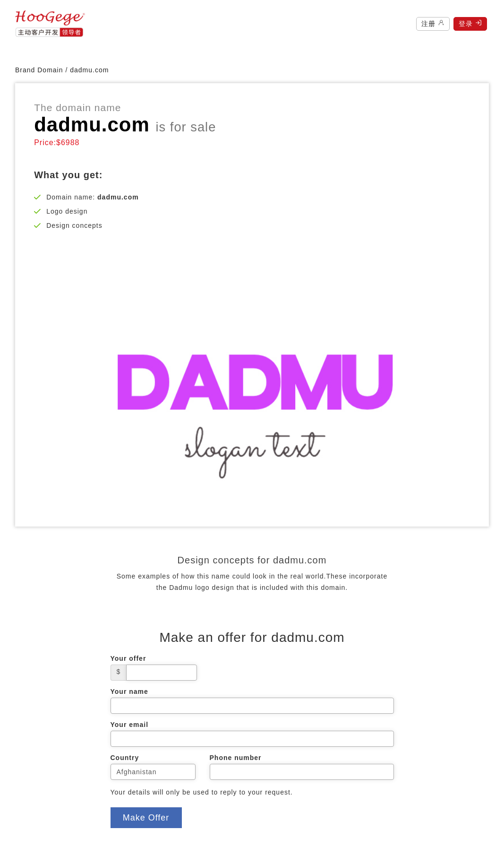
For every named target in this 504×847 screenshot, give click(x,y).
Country (125, 758)
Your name (129, 691)
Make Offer (146, 818)
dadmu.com (89, 70)
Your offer (128, 658)
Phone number (236, 758)
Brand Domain (39, 70)
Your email (130, 725)
